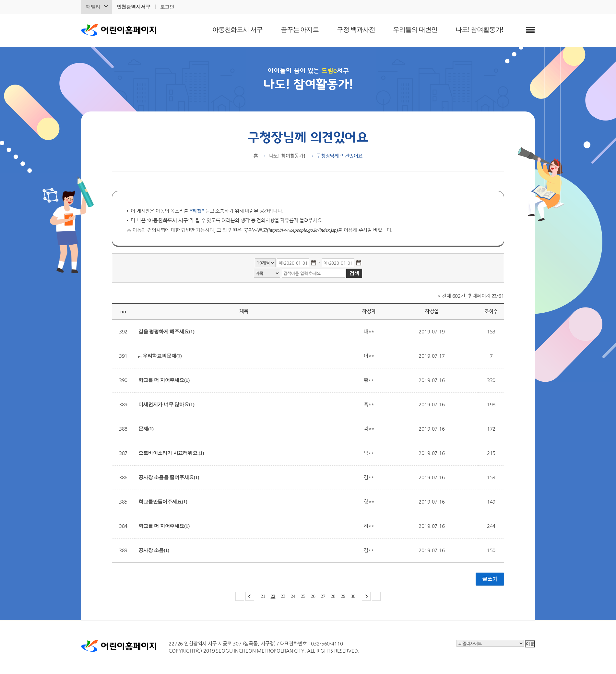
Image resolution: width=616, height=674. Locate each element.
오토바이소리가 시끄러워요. (171, 453)
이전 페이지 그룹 (250, 596)
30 (353, 596)
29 (343, 596)
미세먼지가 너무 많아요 (166, 404)
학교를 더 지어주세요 (164, 380)
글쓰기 (490, 579)
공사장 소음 (154, 550)
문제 (146, 429)
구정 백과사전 (356, 29)
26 (313, 596)
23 (283, 596)
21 (263, 596)
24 (293, 596)
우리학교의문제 (160, 356)
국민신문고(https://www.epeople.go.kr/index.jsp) (290, 230)
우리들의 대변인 (415, 29)
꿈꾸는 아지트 (300, 29)
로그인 (167, 7)
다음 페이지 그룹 (366, 596)
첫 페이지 (240, 596)
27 (323, 596)
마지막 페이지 (376, 596)
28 (333, 596)
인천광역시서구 (134, 7)
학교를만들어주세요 (163, 502)
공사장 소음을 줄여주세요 (169, 477)
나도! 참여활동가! (479, 29)
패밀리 (93, 7)
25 (303, 596)
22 (273, 596)
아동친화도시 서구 (237, 29)
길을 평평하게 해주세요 (166, 331)
